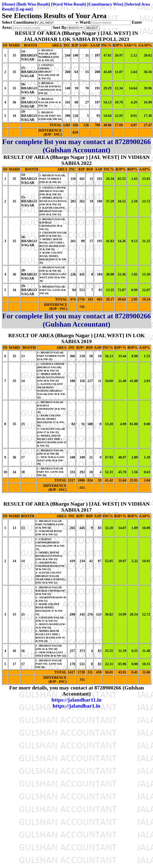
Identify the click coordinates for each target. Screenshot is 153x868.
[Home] (9, 4)
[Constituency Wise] (105, 4)
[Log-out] (24, 9)
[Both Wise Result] (33, 4)
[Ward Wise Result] (69, 4)
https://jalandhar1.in (76, 706)
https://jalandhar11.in (76, 700)
